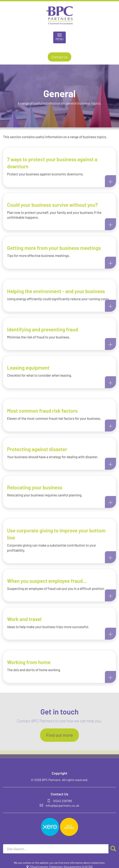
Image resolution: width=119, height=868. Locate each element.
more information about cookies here (84, 863)
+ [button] (110, 181)
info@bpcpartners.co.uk (62, 805)
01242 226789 (62, 801)
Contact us (59, 57)
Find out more (60, 735)
